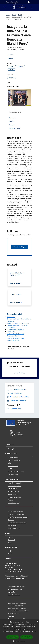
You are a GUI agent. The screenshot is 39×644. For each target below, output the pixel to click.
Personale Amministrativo (16, 471)
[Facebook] (8, 449)
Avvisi (10, 543)
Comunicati (11, 540)
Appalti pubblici (13, 494)
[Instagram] (13, 449)
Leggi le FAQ (12, 592)
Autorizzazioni (12, 526)
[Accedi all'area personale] (29, 2)
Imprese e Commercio (14, 491)
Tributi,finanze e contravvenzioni (18, 517)
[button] (20, 641)
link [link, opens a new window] (19, 633)
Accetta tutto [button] (13, 637)
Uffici (10, 463)
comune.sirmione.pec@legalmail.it (18, 576)
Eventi (10, 553)
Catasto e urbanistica (14, 497)
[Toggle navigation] (4, 7)
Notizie (20, 15)
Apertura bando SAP (13, 340)
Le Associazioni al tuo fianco (15, 330)
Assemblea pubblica (13, 336)
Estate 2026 (11, 332)
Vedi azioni (12, 59)
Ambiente (11, 520)
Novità (14, 15)
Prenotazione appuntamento (16, 586)
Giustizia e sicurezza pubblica (17, 514)
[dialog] (19, 632)
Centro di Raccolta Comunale (16, 334)
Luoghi (10, 551)
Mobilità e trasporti (14, 503)
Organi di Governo (13, 457)
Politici (10, 469)
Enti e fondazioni (13, 466)
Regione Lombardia (12, 2)
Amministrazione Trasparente (17, 603)
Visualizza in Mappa (20, 247)
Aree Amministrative (14, 460)
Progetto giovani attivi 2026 (16, 338)
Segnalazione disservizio (15, 589)
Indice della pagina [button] (15, 112)
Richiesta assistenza (14, 595)
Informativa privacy (14, 613)
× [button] (37, 621)
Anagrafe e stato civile (15, 483)
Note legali (11, 616)
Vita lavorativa (12, 489)
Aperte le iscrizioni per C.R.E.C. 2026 (18, 323)
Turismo (10, 500)
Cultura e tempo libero (15, 486)
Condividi (11, 55)
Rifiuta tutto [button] (27, 637)
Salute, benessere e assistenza (17, 523)
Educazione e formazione (15, 511)
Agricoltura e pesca (14, 528)
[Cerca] (32, 7)
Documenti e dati (13, 474)
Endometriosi (11, 317)
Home (8, 15)
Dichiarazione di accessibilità (16, 619)
